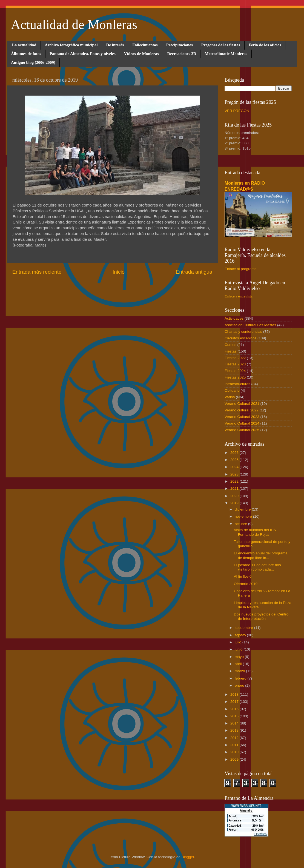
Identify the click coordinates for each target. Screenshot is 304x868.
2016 (235, 709)
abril (239, 664)
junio (239, 649)
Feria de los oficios (265, 45)
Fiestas (231, 351)
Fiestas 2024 (235, 371)
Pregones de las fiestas (221, 45)
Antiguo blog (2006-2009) (33, 62)
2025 (235, 460)
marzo (240, 671)
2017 (235, 702)
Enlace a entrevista (239, 296)
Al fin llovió (243, 576)
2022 (235, 481)
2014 (235, 723)
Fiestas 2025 (235, 377)
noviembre (244, 516)
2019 (235, 503)
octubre (241, 524)
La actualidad (24, 45)
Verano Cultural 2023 (242, 417)
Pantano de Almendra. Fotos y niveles (83, 54)
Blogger (188, 857)
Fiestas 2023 (235, 364)
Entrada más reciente (37, 272)
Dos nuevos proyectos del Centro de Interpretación (261, 616)
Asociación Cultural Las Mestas (250, 325)
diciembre (243, 509)
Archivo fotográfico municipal (71, 45)
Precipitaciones (180, 45)
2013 (235, 730)
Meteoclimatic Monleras (226, 54)
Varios (230, 397)
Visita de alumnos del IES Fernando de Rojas (255, 532)
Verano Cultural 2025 (242, 430)
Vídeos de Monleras (141, 54)
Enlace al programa (241, 269)
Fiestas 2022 (235, 358)
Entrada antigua (194, 272)
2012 (235, 738)
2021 (235, 489)
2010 (235, 752)
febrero (241, 678)
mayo (240, 657)
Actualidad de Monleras (74, 25)
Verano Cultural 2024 (242, 423)
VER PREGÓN (237, 111)
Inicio (119, 272)
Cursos (230, 345)
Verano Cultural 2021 (242, 404)
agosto (241, 635)
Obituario (232, 390)
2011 (235, 745)
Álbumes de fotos (26, 54)
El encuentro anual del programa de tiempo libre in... (261, 555)
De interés (115, 45)
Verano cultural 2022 (242, 410)
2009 (235, 759)
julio (239, 642)
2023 (235, 474)
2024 (235, 467)
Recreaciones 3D (182, 54)
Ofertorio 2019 (246, 584)
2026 (235, 453)
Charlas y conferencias (243, 332)
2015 (235, 716)
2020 (235, 496)
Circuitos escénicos (240, 338)
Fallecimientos (145, 45)
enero (240, 685)
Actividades (234, 318)
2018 (235, 694)
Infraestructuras (237, 384)
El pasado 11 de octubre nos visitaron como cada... (257, 567)
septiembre (244, 628)
